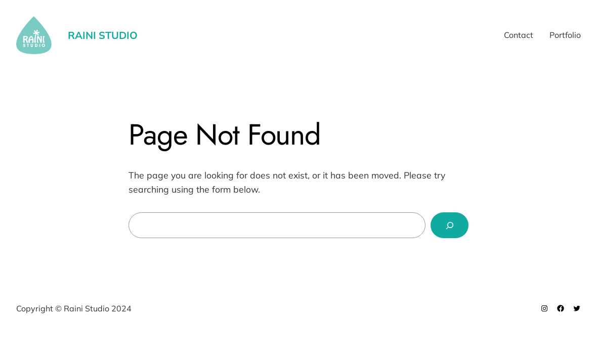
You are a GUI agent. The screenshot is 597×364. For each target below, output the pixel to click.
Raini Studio (103, 35)
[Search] (450, 225)
